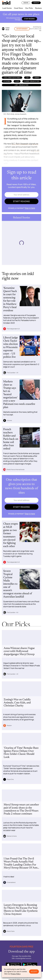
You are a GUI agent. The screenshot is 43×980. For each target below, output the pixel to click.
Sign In (26, 3)
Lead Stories (7, 8)
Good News (18, 8)
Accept (34, 971)
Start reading (29, 19)
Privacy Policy (16, 974)
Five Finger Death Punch (12, 78)
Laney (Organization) (22, 85)
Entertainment (22, 29)
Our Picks (29, 8)
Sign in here (30, 208)
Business (38, 8)
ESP (27, 78)
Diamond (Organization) (32, 81)
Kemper (37, 78)
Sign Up (36, 3)
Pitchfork (7, 81)
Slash (17, 81)
